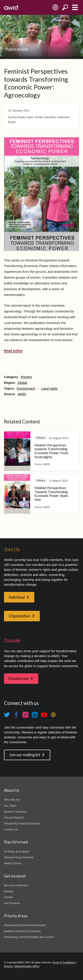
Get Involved (12, 903)
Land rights (49, 389)
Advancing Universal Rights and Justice (29, 937)
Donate (9, 891)
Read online (13, 351)
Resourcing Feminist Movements (25, 925)
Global (22, 383)
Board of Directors (15, 812)
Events (8, 897)
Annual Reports (14, 817)
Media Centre (13, 863)
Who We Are (12, 800)
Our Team (10, 806)
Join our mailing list (25, 755)
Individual (17, 597)
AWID (22, 394)
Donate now (19, 678)
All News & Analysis (17, 851)
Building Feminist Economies (22, 931)
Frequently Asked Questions (22, 823)
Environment (26, 389)
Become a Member (16, 885)
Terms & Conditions (64, 962)
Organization (19, 616)
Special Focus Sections (19, 857)
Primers (26, 377)
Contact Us (11, 829)
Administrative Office (27, 966)
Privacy (8, 966)
